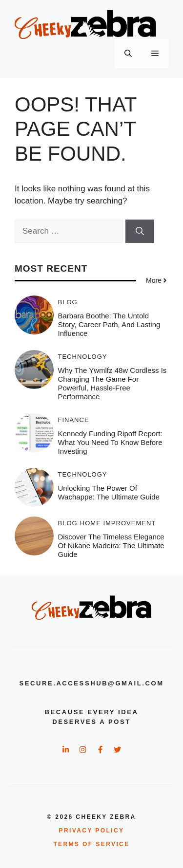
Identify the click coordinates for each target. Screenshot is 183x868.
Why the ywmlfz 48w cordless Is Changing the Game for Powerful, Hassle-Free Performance (112, 383)
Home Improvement (118, 523)
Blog (68, 302)
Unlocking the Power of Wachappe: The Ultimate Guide (109, 492)
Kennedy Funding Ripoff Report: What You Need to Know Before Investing (110, 442)
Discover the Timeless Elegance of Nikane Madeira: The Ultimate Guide (111, 545)
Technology (83, 357)
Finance (74, 420)
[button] (128, 54)
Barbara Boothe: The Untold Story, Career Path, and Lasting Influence (109, 324)
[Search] (140, 231)
